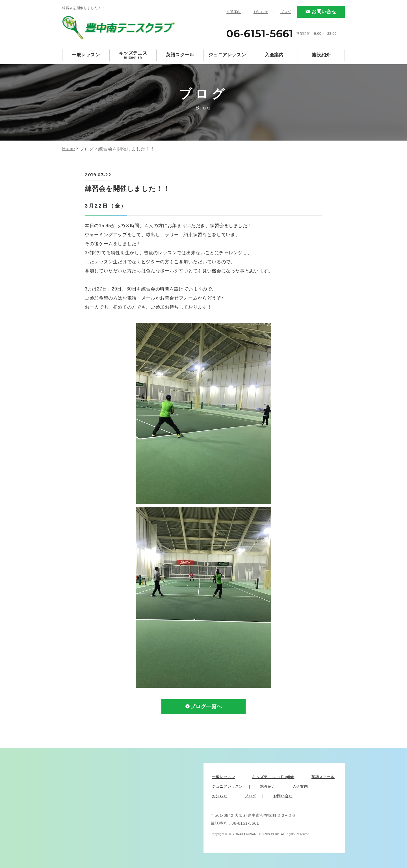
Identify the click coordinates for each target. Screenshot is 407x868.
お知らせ (261, 12)
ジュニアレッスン (227, 55)
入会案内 (274, 55)
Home (69, 149)
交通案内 (234, 12)
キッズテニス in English (273, 777)
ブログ (286, 12)
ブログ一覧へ (206, 707)
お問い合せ (324, 12)
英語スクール (180, 55)
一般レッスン (86, 55)
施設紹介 (321, 55)
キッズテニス (133, 55)
